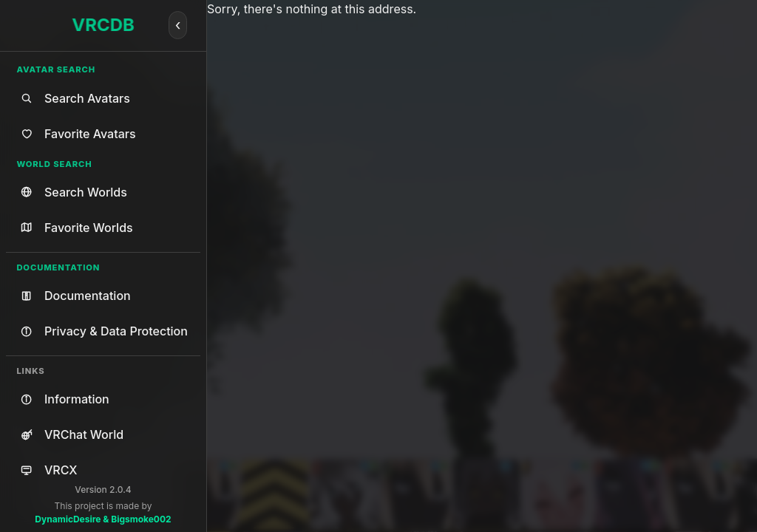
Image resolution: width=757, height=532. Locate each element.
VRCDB (103, 25)
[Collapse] (178, 25)
